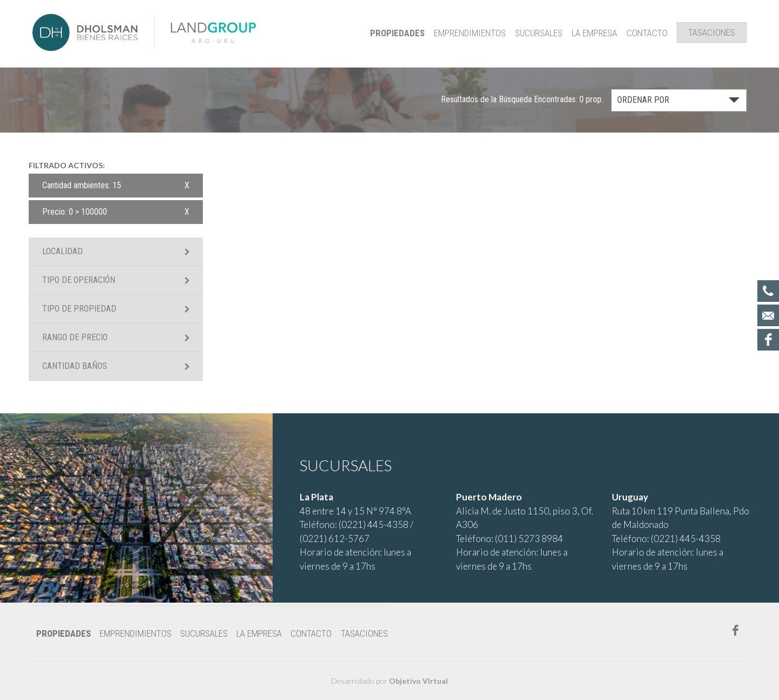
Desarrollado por (389, 681)
